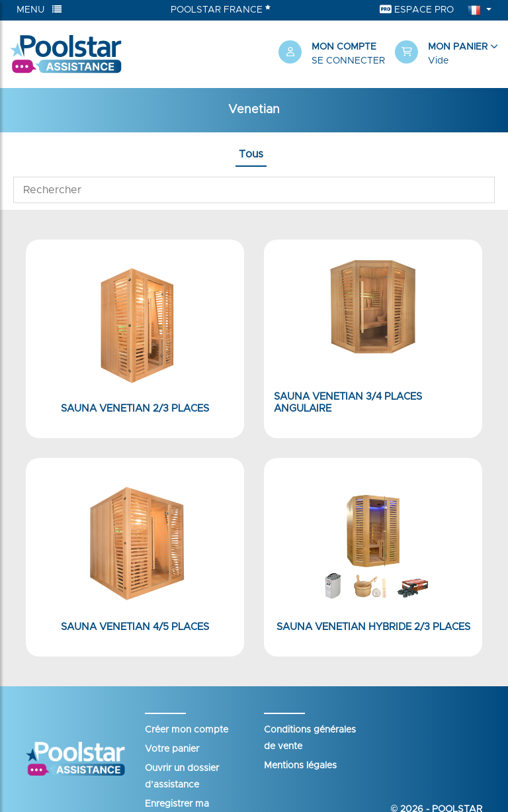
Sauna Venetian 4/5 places (135, 627)
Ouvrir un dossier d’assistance (182, 777)
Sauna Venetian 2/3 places (135, 409)
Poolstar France (221, 9)
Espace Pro (417, 10)
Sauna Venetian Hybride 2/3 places (373, 627)
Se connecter (348, 61)
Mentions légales (300, 766)
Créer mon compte (187, 730)
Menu (39, 10)
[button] (446, 54)
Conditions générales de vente (310, 738)
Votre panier (172, 749)
